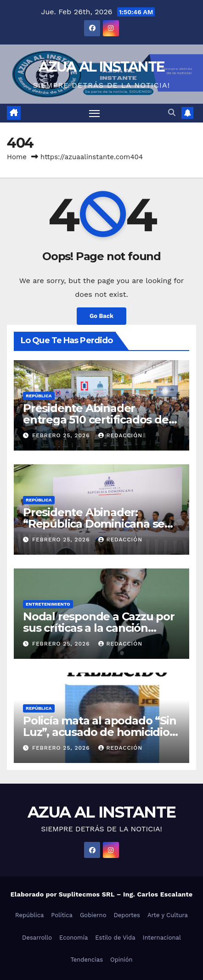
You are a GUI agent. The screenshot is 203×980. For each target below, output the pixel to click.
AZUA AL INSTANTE (102, 67)
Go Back (101, 316)
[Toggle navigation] (95, 113)
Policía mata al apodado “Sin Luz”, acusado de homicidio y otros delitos (100, 732)
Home (17, 157)
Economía (73, 938)
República (39, 396)
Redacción (120, 435)
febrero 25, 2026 (62, 435)
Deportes (127, 915)
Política (62, 915)
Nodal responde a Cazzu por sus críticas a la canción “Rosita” (99, 628)
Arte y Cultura (168, 915)
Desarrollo (37, 938)
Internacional (162, 938)
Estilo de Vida (115, 938)
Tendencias (87, 960)
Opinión (121, 960)
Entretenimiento (48, 604)
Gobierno (93, 915)
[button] (172, 113)
